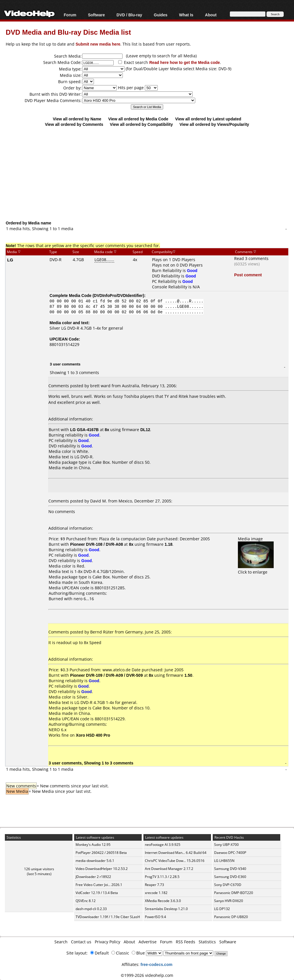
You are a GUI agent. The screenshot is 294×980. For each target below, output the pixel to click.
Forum (70, 15)
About (211, 15)
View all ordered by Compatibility (141, 124)
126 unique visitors (39, 869)
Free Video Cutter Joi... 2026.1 (99, 885)
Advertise (148, 942)
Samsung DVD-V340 (230, 869)
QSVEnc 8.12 (86, 901)
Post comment (248, 275)
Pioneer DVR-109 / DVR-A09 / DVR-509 (106, 675)
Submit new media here (98, 44)
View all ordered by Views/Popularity (214, 124)
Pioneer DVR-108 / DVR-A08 (96, 544)
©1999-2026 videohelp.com (147, 975)
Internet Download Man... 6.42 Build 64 (176, 853)
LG (10, 260)
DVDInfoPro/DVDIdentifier (118, 295)
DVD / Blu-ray (129, 15)
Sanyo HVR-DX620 (229, 901)
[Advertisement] (150, 173)
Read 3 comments (251, 258)
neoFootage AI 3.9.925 (163, 845)
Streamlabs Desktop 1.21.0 (166, 909)
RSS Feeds (186, 942)
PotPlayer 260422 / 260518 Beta (101, 853)
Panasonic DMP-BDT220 (234, 893)
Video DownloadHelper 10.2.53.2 (102, 869)
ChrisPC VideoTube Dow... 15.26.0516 (175, 861)
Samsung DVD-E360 (230, 877)
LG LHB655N (224, 861)
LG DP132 (222, 909)
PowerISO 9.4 (155, 917)
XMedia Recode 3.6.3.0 (163, 901)
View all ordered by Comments (74, 124)
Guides (160, 15)
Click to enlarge (256, 569)
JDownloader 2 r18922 (93, 877)
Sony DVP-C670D (228, 885)
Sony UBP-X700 (226, 845)
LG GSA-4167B (84, 430)
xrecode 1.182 (156, 893)
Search (61, 942)
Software (96, 15)
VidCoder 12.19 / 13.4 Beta (97, 893)
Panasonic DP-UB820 (231, 917)
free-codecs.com (156, 964)
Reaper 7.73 (154, 885)
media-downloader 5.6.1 (95, 861)
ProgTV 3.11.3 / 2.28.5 (162, 877)
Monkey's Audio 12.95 (93, 845)
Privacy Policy (107, 942)
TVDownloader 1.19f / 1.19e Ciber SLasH (108, 917)
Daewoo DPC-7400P (230, 853)
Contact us (81, 942)
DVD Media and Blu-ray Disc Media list (68, 32)
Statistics (207, 942)
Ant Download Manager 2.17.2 (169, 869)
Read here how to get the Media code (185, 62)
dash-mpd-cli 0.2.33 (91, 909)
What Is (186, 15)
